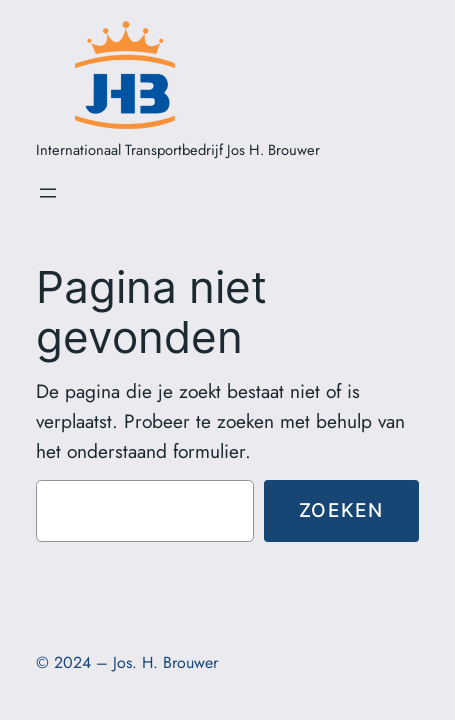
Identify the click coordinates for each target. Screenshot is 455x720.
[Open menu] (48, 193)
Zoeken (341, 510)
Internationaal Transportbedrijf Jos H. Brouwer (178, 150)
